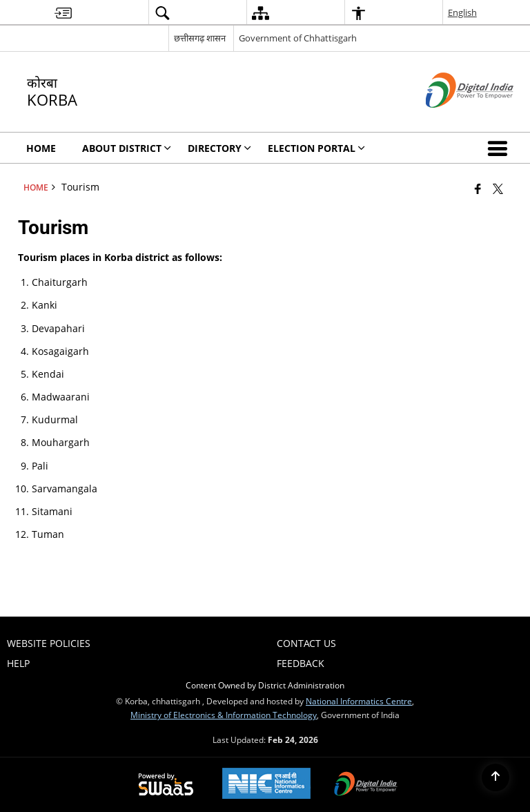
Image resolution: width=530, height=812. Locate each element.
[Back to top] (495, 777)
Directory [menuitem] (219, 148)
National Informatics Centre (359, 701)
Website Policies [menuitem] (49, 643)
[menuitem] (63, 13)
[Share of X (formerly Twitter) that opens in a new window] (498, 188)
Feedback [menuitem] (301, 663)
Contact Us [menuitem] (306, 643)
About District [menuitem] (127, 148)
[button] (500, 148)
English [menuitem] (462, 12)
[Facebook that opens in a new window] (478, 188)
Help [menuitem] (18, 663)
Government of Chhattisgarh (298, 38)
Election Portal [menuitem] (316, 148)
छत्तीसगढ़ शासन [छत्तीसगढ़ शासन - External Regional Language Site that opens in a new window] (200, 38)
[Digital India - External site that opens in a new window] (452, 119)
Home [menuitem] (41, 148)
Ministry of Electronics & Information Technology (224, 715)
